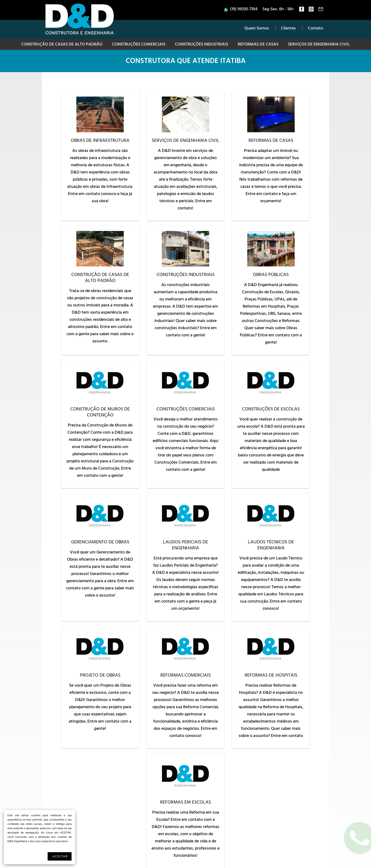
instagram (311, 10)
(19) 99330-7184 (244, 10)
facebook (302, 10)
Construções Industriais (202, 45)
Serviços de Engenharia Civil (319, 45)
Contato (315, 29)
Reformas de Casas (258, 45)
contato (321, 10)
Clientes (288, 29)
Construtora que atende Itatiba (186, 62)
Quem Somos (257, 29)
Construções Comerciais (139, 45)
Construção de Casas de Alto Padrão (62, 45)
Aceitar (60, 857)
